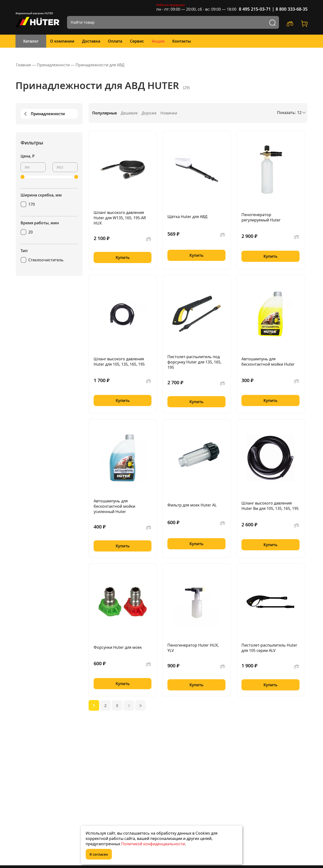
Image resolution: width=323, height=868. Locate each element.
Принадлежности (44, 114)
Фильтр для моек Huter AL (192, 505)
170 (32, 204)
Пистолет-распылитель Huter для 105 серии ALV (269, 648)
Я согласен (99, 854)
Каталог (31, 41)
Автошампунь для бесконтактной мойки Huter (268, 362)
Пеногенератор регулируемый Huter (261, 217)
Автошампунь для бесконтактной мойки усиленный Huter (114, 506)
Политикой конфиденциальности (153, 844)
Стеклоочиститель (46, 260)
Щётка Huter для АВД (187, 217)
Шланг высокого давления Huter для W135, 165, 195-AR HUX (120, 218)
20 (30, 232)
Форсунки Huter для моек (118, 647)
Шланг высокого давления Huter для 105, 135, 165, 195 (119, 362)
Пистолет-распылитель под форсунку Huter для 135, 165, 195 (194, 362)
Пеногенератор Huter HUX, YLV (193, 648)
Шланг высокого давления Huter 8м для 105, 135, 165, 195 (270, 506)
